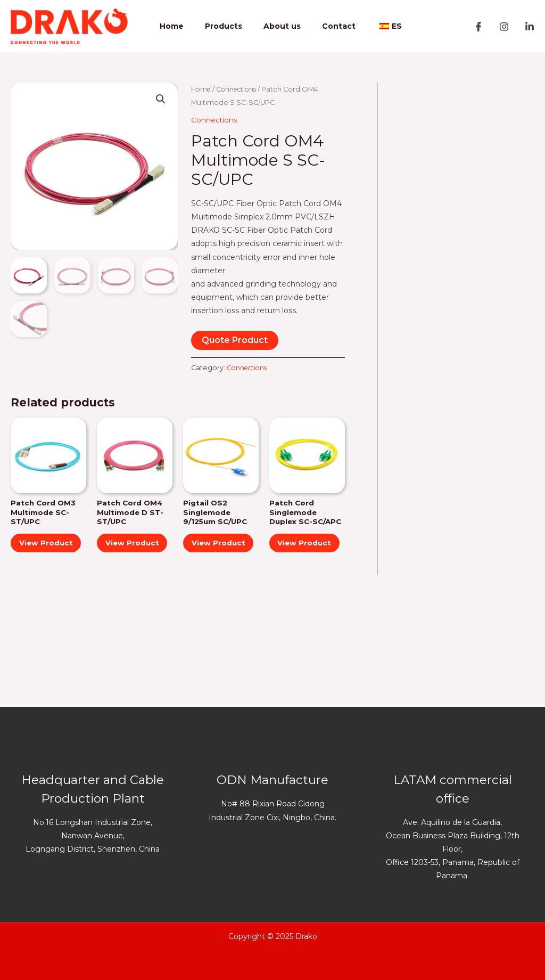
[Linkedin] (530, 27)
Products (222, 26)
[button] (161, 100)
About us (274, 26)
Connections (240, 89)
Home (176, 26)
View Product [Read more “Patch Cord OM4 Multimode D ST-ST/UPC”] (124, 550)
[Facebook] (478, 27)
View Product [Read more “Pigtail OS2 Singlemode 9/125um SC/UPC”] (210, 550)
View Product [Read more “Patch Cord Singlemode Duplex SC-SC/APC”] (296, 560)
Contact (324, 26)
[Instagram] (504, 27)
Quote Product (235, 340)
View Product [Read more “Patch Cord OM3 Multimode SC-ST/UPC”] (38, 550)
